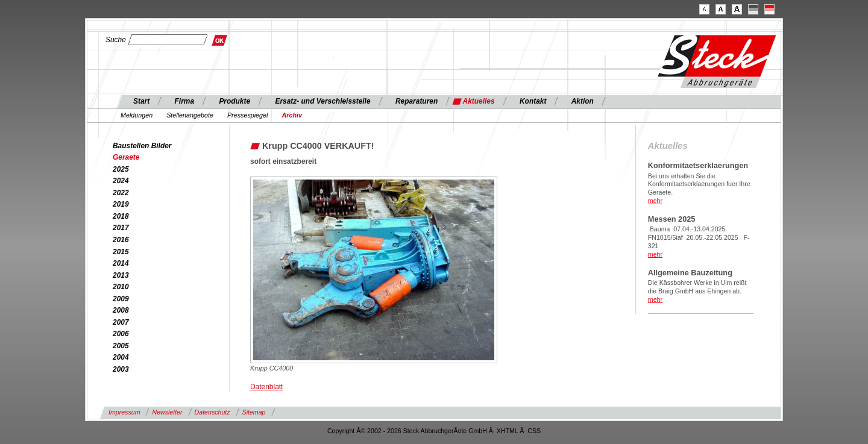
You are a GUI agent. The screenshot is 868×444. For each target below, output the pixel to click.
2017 (121, 228)
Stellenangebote (190, 115)
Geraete (126, 157)
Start (141, 101)
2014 (121, 263)
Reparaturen (417, 101)
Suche (116, 40)
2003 (121, 369)
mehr (655, 201)
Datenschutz (212, 412)
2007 (121, 322)
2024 (121, 181)
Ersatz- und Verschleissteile (322, 101)
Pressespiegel (248, 115)
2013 (121, 275)
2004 (121, 357)
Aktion (583, 101)
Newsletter (167, 412)
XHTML (508, 431)
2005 (121, 346)
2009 (121, 299)
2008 (121, 310)
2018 (121, 216)
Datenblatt (266, 387)
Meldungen (137, 115)
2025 (121, 169)
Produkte (234, 101)
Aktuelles (479, 101)
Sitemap (254, 412)
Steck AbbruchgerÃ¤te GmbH (445, 431)
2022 (121, 193)
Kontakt (533, 101)
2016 (121, 240)
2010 (121, 287)
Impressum (124, 412)
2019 (121, 204)
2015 (121, 252)
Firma (185, 101)
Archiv (291, 115)
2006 (121, 334)
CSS (534, 431)
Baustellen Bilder (142, 146)
